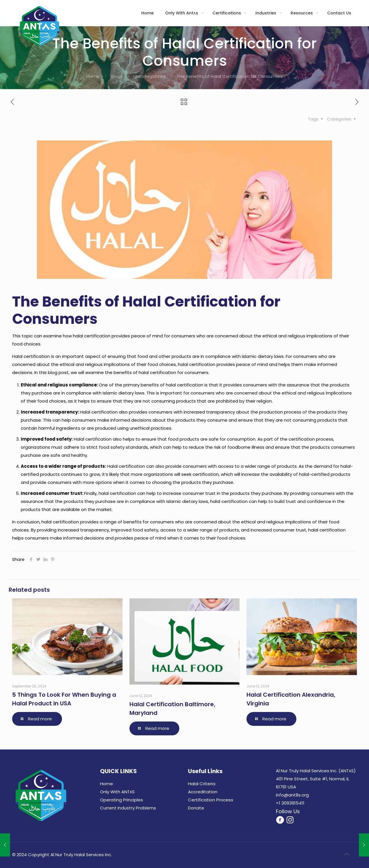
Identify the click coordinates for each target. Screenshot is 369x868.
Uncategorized (149, 76)
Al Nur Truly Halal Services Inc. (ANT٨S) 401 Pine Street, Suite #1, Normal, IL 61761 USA (316, 779)
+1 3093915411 (290, 803)
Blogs (116, 76)
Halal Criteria (202, 784)
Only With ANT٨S (117, 792)
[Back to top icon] (347, 854)
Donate (196, 808)
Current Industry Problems (128, 808)
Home (93, 76)
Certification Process (211, 800)
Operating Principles (122, 800)
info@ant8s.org (292, 795)
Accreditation (203, 792)
